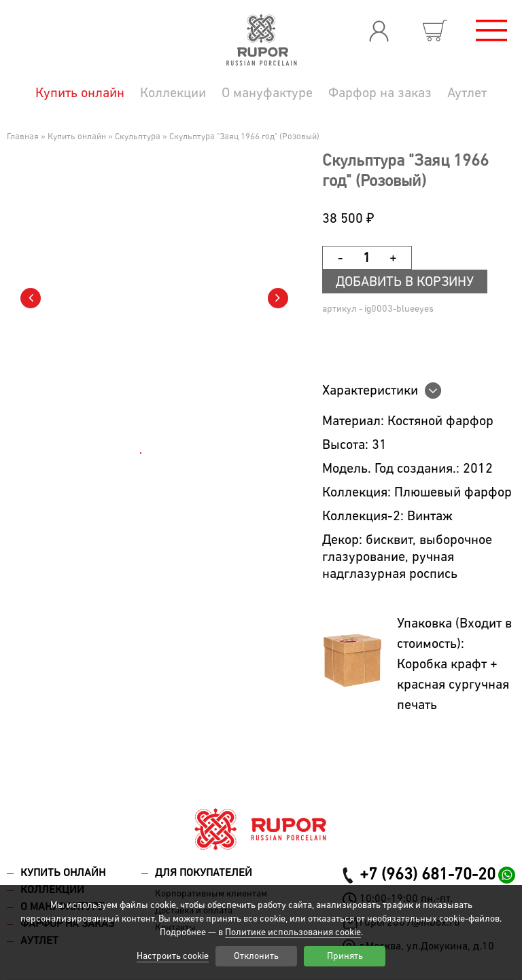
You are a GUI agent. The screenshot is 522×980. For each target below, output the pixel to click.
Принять (345, 956)
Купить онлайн (80, 93)
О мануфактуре (267, 93)
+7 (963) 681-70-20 (428, 875)
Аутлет (467, 93)
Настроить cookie (173, 956)
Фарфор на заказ (380, 93)
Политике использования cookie (293, 932)
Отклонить (256, 956)
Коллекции (173, 93)
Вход (379, 31)
